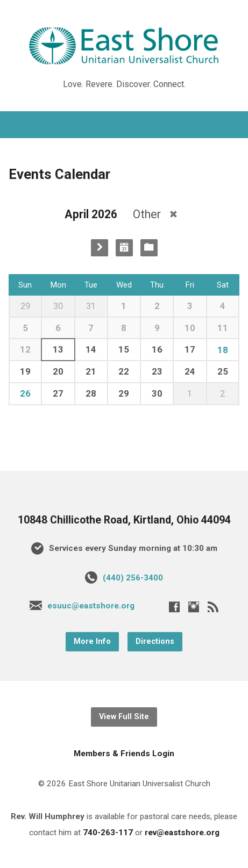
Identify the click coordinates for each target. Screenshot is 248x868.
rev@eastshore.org (182, 833)
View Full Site (124, 717)
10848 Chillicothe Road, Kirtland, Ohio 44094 (124, 520)
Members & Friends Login (124, 754)
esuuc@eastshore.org (91, 606)
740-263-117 (108, 833)
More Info (92, 641)
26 (25, 393)
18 (223, 350)
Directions (155, 641)
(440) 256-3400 (133, 578)
